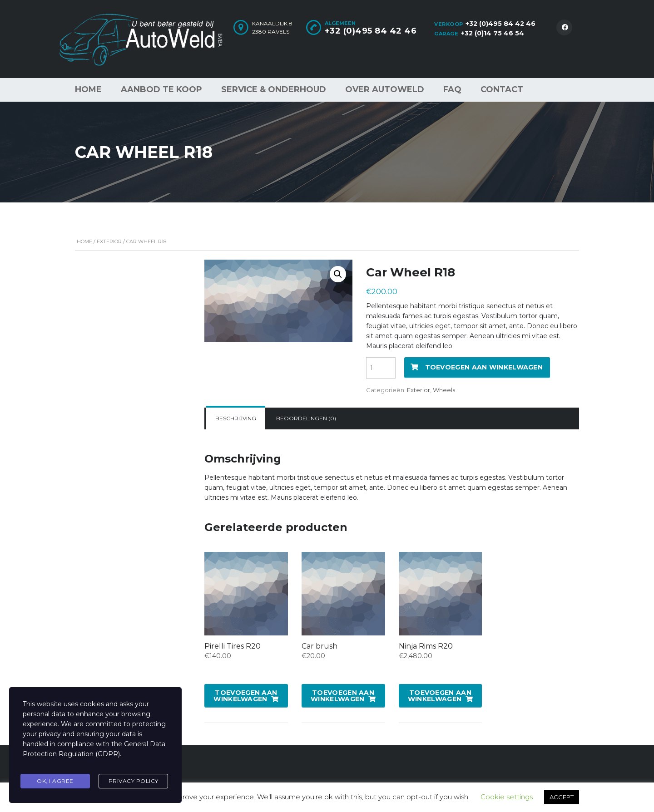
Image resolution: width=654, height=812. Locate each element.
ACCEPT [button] (562, 797)
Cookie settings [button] (507, 797)
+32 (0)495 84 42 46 (500, 24)
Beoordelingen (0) (306, 418)
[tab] (236, 418)
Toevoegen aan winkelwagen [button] (245, 696)
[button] (338, 274)
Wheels (444, 390)
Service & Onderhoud (274, 89)
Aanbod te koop (161, 89)
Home (88, 89)
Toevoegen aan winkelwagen (484, 367)
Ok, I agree (55, 782)
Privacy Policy (134, 782)
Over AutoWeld (385, 89)
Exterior (109, 241)
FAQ (452, 89)
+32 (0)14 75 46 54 (493, 33)
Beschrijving (236, 418)
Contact (502, 89)
